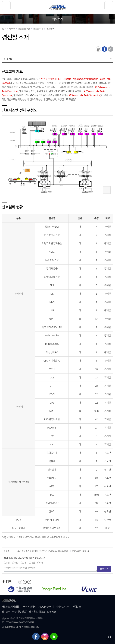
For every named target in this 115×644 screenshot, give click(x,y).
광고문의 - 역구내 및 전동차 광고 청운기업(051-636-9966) (29, 612)
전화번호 (77, 607)
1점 (41, 563)
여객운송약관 (62, 607)
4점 (16, 563)
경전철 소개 (38, 29)
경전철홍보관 (24, 29)
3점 (25, 563)
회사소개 (11, 29)
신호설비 (50, 29)
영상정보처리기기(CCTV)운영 (37, 607)
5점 (8, 563)
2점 (33, 563)
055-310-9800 (49, 551)
